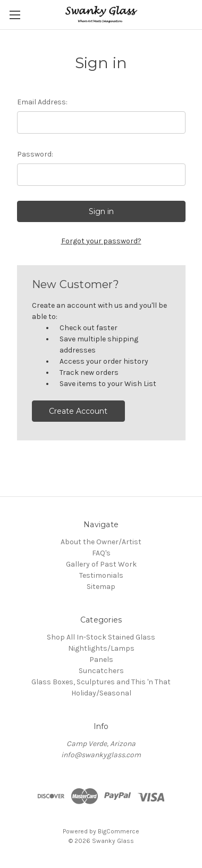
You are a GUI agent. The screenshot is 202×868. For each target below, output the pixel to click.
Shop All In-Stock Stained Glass (101, 637)
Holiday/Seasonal (101, 693)
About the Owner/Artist (101, 542)
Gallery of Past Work (101, 564)
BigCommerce (119, 831)
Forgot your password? (101, 241)
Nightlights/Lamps (101, 648)
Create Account (78, 411)
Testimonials (101, 575)
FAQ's (101, 553)
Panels (101, 660)
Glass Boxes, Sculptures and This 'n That (101, 682)
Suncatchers (101, 671)
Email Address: (42, 102)
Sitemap (101, 587)
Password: (35, 154)
